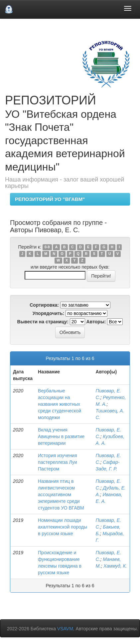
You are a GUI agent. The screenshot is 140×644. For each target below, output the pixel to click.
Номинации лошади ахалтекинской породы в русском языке (63, 527)
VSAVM (65, 629)
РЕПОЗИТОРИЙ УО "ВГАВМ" (50, 199)
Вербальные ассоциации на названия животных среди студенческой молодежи (60, 404)
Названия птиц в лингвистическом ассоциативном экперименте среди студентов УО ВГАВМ (61, 495)
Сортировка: (44, 305)
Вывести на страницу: (43, 322)
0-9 (47, 247)
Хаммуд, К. (115, 566)
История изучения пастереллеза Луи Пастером (58, 462)
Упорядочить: (49, 313)
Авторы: (96, 322)
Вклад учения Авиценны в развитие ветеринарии (61, 436)
